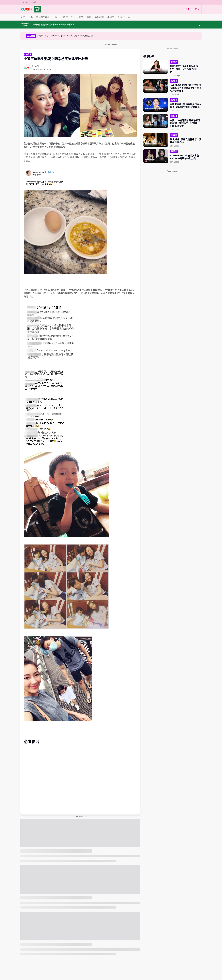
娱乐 (57, 17)
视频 (89, 17)
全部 (23, 17)
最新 (31, 17)
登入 (197, 9)
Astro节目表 (124, 17)
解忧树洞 (99, 17)
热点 (35, 2)
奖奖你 (111, 17)
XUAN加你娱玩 (44, 17)
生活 (73, 17)
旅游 (65, 17)
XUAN (25, 2)
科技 (81, 17)
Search (188, 9)
